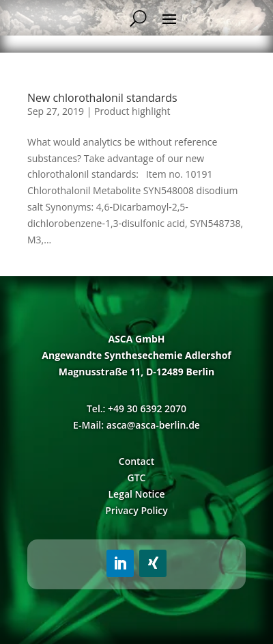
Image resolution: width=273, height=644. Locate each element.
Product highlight (132, 111)
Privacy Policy (136, 510)
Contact (136, 461)
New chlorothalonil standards (102, 98)
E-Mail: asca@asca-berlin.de (136, 425)
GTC (137, 478)
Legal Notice (136, 494)
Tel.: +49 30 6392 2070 (136, 408)
